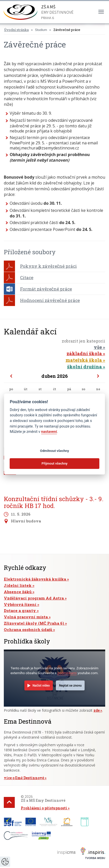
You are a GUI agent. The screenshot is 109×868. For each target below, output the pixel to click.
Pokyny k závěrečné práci (48, 266)
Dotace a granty (20, 610)
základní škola (84, 353)
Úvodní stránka (16, 30)
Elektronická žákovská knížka (35, 579)
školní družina (84, 367)
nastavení (49, 432)
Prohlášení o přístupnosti (44, 808)
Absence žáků (18, 592)
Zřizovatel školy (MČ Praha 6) (34, 623)
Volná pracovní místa (26, 617)
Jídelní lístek (18, 585)
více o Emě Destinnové (24, 778)
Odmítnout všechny (55, 451)
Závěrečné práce (67, 30)
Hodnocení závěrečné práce (50, 300)
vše (98, 347)
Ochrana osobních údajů (28, 629)
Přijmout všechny (54, 463)
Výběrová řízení (20, 604)
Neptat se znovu (70, 686)
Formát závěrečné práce (46, 289)
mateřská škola (84, 360)
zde (97, 710)
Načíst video (41, 686)
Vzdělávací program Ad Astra (34, 598)
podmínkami (67, 673)
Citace (27, 277)
